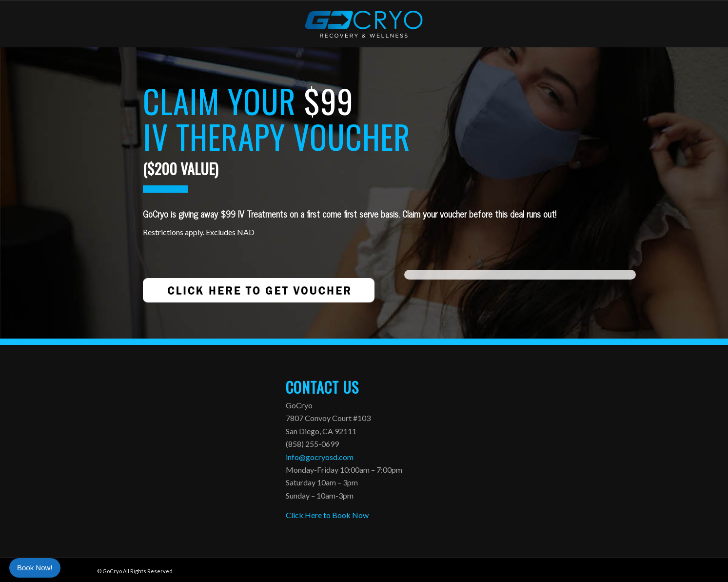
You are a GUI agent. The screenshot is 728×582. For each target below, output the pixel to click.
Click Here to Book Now (327, 515)
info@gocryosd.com (320, 457)
